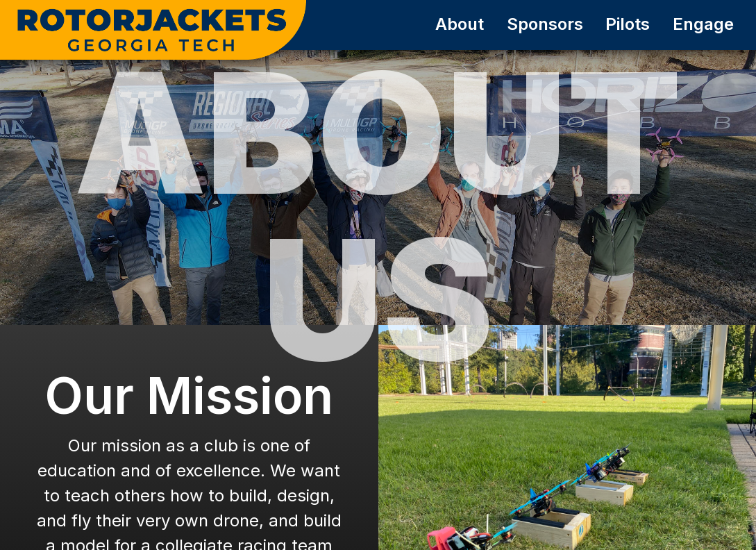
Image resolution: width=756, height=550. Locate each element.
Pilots (628, 24)
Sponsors (545, 24)
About (460, 24)
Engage (703, 24)
